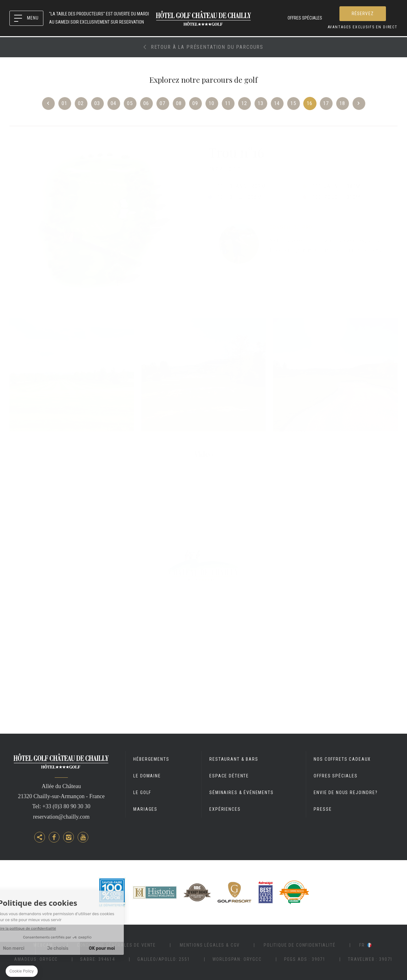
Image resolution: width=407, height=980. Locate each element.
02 (81, 103)
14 (277, 103)
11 (228, 103)
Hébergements (151, 759)
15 (294, 103)
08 (179, 103)
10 (212, 103)
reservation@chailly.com (61, 817)
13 (261, 103)
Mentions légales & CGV (210, 945)
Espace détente (229, 776)
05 (130, 103)
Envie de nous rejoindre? (346, 792)
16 (310, 103)
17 (326, 103)
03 (97, 103)
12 (245, 103)
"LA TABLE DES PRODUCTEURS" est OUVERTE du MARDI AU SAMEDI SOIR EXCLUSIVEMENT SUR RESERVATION (99, 18)
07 (163, 103)
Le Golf (142, 792)
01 (65, 103)
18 (343, 103)
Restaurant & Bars (234, 759)
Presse (323, 809)
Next (359, 104)
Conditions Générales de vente (116, 945)
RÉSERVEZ (363, 14)
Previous (48, 104)
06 (146, 103)
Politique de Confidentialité (300, 945)
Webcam (43, 945)
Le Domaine (147, 776)
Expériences (225, 809)
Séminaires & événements (241, 792)
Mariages (145, 809)
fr (362, 945)
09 (195, 103)
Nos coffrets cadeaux (342, 759)
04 (114, 103)
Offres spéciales (305, 18)
